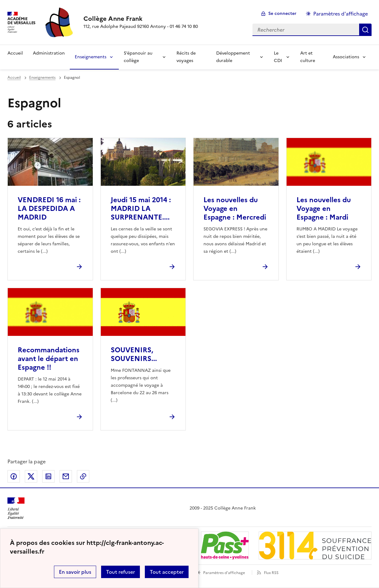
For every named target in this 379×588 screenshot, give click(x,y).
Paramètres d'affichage (224, 573)
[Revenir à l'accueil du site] (16, 508)
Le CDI (278, 57)
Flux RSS (271, 573)
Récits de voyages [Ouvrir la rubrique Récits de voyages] (186, 57)
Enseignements (91, 57)
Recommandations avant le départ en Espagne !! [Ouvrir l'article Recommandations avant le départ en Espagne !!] (49, 359)
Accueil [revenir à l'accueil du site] (14, 78)
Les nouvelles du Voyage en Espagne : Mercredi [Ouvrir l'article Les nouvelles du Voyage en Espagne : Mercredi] (235, 209)
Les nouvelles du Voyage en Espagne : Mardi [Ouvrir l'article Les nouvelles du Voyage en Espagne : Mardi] (324, 209)
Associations (346, 57)
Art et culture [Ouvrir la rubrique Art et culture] (308, 57)
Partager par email (66, 476)
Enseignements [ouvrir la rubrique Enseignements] (42, 78)
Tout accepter (167, 572)
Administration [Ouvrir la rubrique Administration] (49, 53)
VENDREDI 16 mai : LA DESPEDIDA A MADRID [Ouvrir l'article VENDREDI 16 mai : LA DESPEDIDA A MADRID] (49, 209)
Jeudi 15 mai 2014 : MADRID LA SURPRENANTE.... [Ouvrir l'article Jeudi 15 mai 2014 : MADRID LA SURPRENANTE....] (141, 209)
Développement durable (233, 57)
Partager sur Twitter (31, 476)
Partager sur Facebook (14, 476)
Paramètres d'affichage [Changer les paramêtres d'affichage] (341, 14)
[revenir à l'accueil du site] (141, 19)
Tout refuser (120, 572)
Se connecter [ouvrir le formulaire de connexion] (282, 13)
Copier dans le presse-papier (83, 476)
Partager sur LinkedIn (48, 476)
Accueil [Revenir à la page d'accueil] (15, 53)
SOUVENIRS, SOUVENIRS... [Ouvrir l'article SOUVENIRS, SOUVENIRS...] (134, 354)
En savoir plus (75, 572)
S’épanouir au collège (138, 57)
